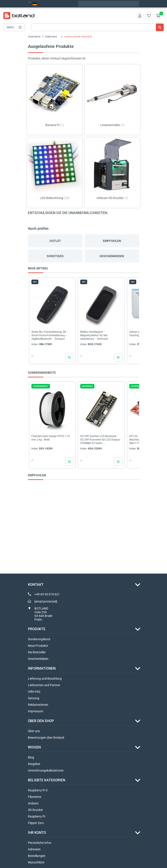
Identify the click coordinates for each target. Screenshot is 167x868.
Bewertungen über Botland (46, 738)
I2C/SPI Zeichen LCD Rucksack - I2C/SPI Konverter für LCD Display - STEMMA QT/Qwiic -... (101, 440)
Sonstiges (55, 256)
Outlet (55, 241)
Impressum (36, 711)
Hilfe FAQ (34, 692)
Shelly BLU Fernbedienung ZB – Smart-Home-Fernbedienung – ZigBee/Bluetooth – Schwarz (50, 336)
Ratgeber (34, 764)
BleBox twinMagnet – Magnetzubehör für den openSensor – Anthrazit (94, 336)
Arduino (33, 803)
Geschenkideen (112, 256)
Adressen (34, 849)
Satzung (34, 698)
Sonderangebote (39, 639)
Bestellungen (37, 856)
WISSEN (34, 747)
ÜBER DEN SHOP (41, 721)
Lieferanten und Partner (44, 685)
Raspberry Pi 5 (38, 790)
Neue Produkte (38, 646)
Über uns (34, 731)
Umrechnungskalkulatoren (46, 770)
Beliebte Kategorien (47, 780)
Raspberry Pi (37, 816)
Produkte (37, 629)
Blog (31, 757)
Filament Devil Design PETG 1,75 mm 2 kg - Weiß (51, 438)
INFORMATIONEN (42, 668)
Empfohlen (112, 241)
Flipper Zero (36, 823)
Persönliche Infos (40, 843)
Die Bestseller (37, 652)
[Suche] (98, 27)
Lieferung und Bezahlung (45, 679)
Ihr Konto (37, 833)
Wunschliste (36, 862)
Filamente (35, 797)
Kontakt (36, 585)
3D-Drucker (35, 810)
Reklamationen (38, 705)
